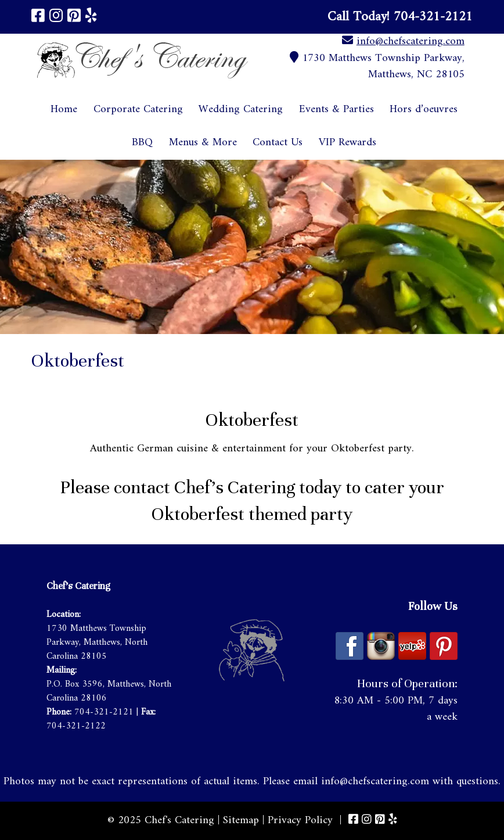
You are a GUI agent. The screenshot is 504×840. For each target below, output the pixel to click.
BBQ (142, 143)
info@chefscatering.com (411, 42)
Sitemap (241, 821)
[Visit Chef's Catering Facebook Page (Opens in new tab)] (38, 17)
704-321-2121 (104, 712)
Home (64, 110)
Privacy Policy (300, 821)
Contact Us (278, 143)
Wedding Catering (241, 110)
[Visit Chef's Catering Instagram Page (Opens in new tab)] (56, 17)
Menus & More (203, 143)
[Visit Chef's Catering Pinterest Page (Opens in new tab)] (74, 17)
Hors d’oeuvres (424, 110)
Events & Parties (336, 110)
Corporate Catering (138, 110)
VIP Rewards (348, 143)
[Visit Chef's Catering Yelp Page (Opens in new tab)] (91, 17)
